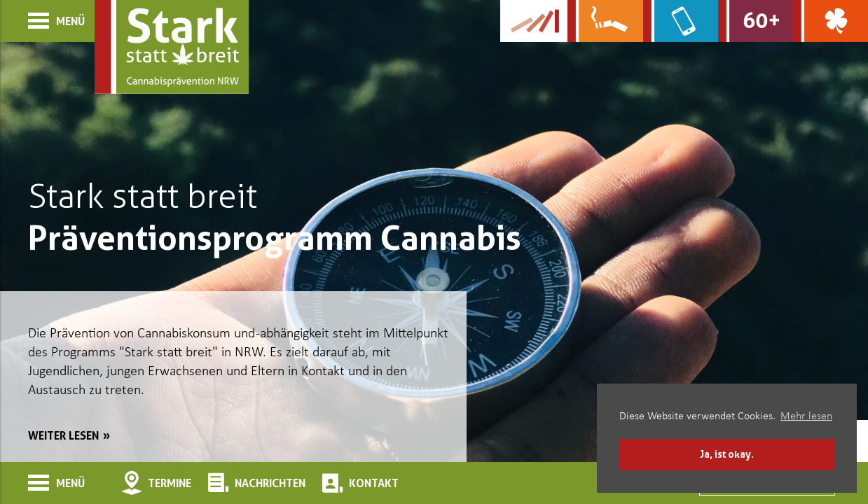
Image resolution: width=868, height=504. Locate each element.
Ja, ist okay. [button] (727, 454)
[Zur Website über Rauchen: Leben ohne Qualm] (605, 21)
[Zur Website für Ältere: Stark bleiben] (756, 21)
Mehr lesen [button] (806, 416)
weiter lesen (63, 435)
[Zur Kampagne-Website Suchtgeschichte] (534, 21)
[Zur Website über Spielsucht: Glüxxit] (831, 21)
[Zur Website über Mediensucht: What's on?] (681, 21)
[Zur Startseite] (172, 47)
